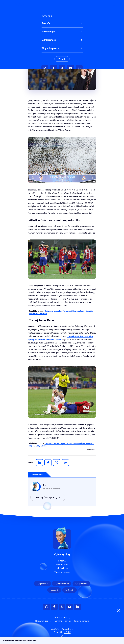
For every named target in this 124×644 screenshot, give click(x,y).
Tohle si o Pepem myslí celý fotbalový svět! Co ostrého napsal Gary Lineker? (62, 445)
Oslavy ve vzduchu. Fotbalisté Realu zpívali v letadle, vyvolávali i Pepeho (61, 312)
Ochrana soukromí (63, 621)
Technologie (48, 32)
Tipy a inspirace (50, 48)
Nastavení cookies (43, 621)
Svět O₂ (46, 23)
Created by (62, 634)
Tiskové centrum (81, 621)
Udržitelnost (49, 40)
